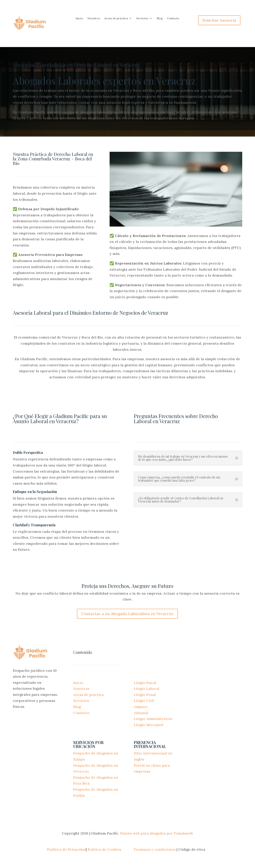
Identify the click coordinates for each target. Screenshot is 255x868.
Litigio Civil (144, 701)
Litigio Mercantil (149, 725)
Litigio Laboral (147, 689)
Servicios (142, 19)
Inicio (79, 19)
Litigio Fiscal (145, 683)
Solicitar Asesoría (219, 20)
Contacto (173, 19)
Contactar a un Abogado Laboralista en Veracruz (127, 614)
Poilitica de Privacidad (67, 849)
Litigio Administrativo (153, 719)
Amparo (141, 707)
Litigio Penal (145, 695)
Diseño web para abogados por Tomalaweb (157, 833)
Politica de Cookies (104, 849)
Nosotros (94, 19)
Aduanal (141, 713)
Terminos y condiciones (155, 849)
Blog (160, 19)
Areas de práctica (116, 19)
